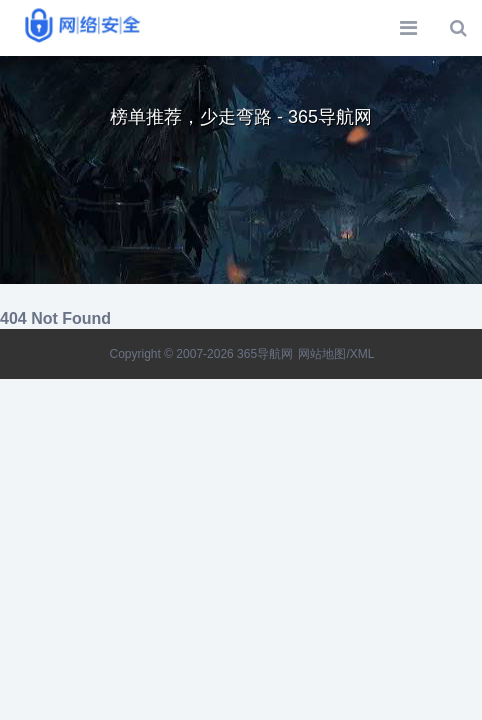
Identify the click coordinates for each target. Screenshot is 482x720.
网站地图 (322, 354)
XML (362, 354)
